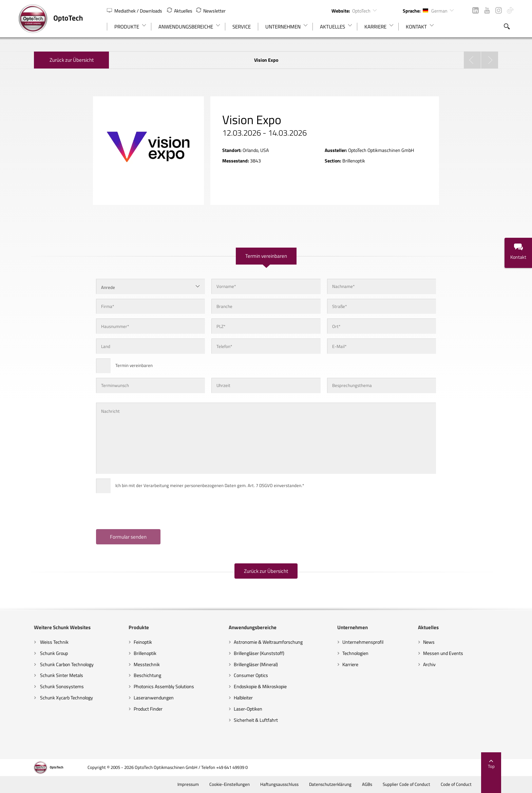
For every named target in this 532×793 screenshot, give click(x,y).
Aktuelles (180, 11)
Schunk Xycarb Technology (51, 698)
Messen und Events (453, 653)
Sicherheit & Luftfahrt (253, 720)
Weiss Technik (39, 642)
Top (507, 764)
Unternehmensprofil (366, 642)
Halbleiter (240, 698)
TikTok (510, 10)
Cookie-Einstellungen (244, 784)
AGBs (382, 784)
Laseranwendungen (144, 698)
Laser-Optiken (245, 709)
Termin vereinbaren (266, 256)
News (438, 642)
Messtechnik (137, 664)
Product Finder (139, 709)
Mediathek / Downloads (135, 11)
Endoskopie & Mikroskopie (257, 686)
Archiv (439, 664)
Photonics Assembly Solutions (154, 686)
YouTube (487, 10)
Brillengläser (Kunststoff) (256, 653)
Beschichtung (138, 675)
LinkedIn (476, 10)
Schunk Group (38, 653)
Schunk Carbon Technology (51, 664)
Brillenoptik (136, 653)
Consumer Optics (248, 675)
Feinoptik (133, 642)
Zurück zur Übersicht (56, 60)
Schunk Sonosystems (46, 686)
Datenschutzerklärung (345, 784)
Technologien (358, 653)
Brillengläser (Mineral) (253, 664)
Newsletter (211, 11)
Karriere (353, 664)
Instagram (499, 10)
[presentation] (136, 511)
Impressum (203, 784)
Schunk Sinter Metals (46, 675)
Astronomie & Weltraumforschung (265, 642)
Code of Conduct (471, 784)
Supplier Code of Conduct (421, 784)
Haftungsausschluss (294, 784)
